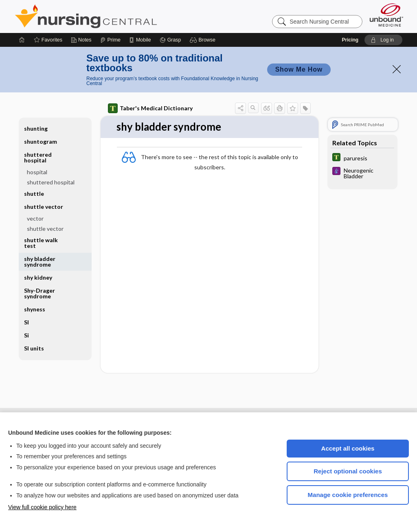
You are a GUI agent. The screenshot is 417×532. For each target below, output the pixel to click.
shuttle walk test (41, 243)
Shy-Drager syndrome (40, 293)
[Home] (22, 40)
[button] (204, 40)
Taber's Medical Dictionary (150, 108)
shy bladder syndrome (40, 262)
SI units (34, 348)
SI (26, 322)
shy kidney (38, 277)
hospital (37, 172)
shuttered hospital (38, 157)
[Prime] (110, 40)
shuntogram (41, 141)
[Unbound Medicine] (386, 15)
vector (35, 218)
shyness (35, 309)
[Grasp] (170, 40)
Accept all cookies (348, 448)
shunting (36, 128)
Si (26, 335)
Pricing (350, 40)
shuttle (34, 194)
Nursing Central (116, 16)
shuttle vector (44, 207)
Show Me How (299, 69)
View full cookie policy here (42, 507)
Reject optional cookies (348, 471)
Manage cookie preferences (348, 495)
